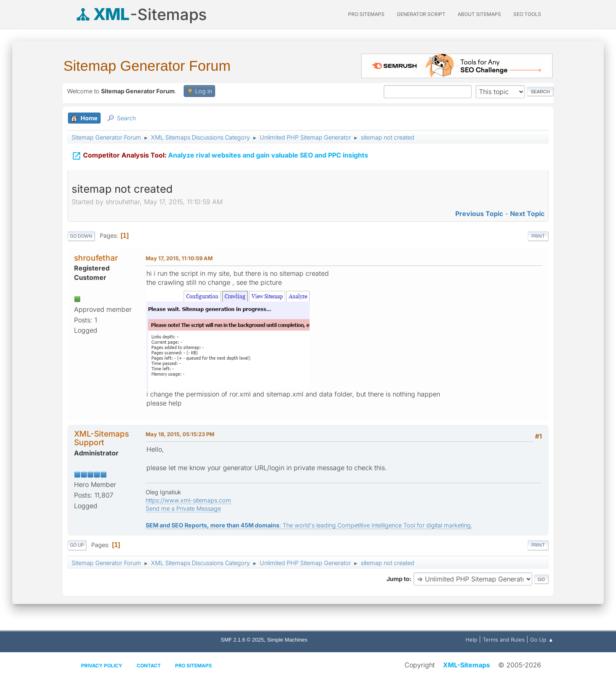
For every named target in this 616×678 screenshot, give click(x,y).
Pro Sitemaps (193, 666)
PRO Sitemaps (366, 14)
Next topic (527, 214)
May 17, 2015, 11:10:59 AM (179, 258)
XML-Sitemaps (466, 665)
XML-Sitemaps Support (101, 438)
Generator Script (421, 14)
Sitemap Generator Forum (147, 66)
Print (538, 236)
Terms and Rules (504, 640)
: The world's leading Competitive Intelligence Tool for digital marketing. (309, 525)
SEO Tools (527, 14)
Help (471, 640)
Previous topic (479, 214)
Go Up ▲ (542, 640)
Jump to (398, 579)
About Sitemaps (479, 14)
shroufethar (96, 258)
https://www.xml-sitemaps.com (188, 500)
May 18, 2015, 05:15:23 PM (180, 434)
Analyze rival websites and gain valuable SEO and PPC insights (220, 151)
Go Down (81, 236)
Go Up (77, 545)
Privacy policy (102, 666)
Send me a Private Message (183, 508)
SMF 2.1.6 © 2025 (242, 640)
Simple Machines (287, 640)
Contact (149, 666)
